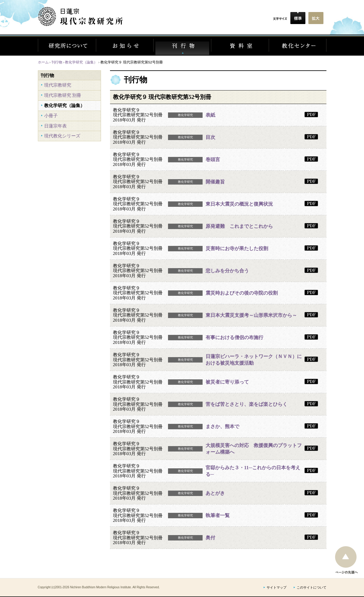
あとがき (215, 493)
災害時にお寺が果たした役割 (237, 248)
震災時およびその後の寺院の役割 (242, 293)
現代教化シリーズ (62, 136)
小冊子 (51, 116)
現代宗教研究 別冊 (63, 95)
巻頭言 (213, 159)
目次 (210, 137)
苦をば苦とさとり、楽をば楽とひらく (246, 404)
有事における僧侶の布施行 (234, 337)
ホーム (43, 62)
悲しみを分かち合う (227, 271)
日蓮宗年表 (55, 126)
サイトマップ (277, 588)
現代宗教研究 (58, 85)
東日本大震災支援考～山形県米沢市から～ (251, 315)
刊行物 (57, 62)
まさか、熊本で (222, 426)
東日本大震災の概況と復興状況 (239, 204)
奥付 (210, 538)
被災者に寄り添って (227, 382)
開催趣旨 (215, 182)
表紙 (210, 115)
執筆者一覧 (218, 515)
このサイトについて (312, 588)
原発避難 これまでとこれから (239, 226)
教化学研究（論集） (81, 62)
